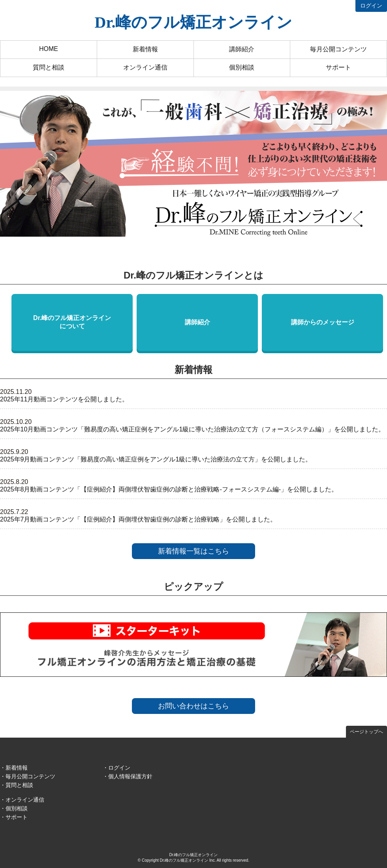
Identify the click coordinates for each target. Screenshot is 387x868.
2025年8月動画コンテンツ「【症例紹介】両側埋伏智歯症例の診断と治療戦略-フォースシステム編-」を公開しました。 (169, 489)
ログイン (371, 6)
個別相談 (242, 67)
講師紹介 (242, 49)
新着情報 (145, 49)
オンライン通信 (145, 67)
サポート (338, 67)
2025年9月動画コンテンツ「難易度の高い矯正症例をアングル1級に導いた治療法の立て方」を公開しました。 (156, 459)
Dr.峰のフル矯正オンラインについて (72, 322)
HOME (49, 49)
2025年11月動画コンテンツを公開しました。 (64, 399)
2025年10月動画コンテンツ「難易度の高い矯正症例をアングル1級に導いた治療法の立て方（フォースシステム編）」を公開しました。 (192, 429)
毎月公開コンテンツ (338, 49)
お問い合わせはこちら (193, 706)
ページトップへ (366, 732)
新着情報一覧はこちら (193, 551)
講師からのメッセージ (323, 322)
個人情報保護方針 (130, 776)
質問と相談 (49, 67)
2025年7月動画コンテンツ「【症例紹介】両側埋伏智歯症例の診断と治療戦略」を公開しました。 (138, 519)
